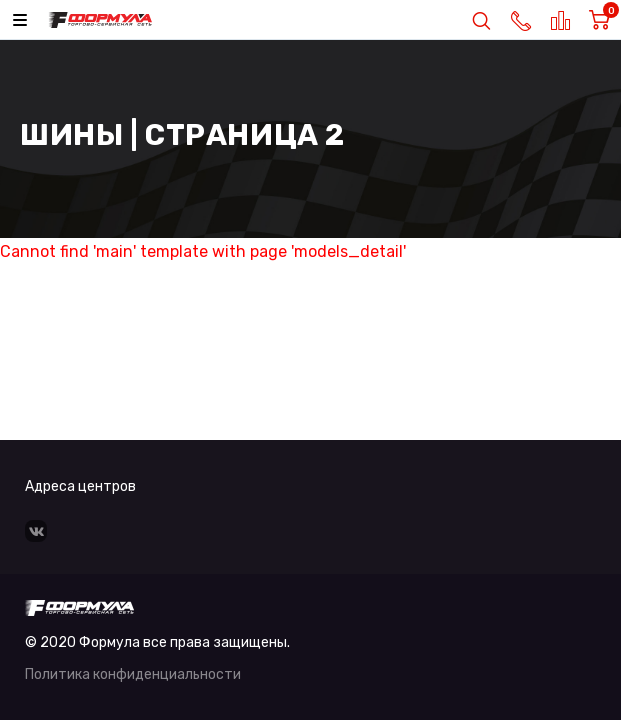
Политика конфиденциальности (133, 674)
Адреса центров (80, 486)
